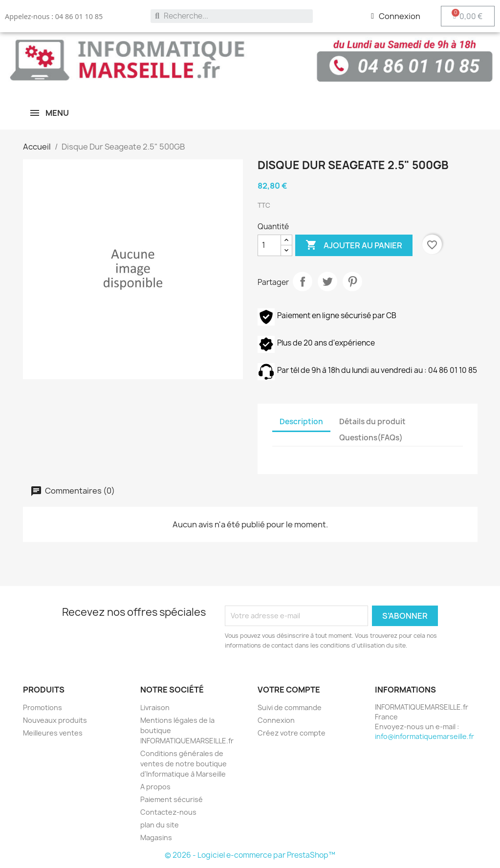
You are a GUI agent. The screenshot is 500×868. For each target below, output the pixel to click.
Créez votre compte (292, 733)
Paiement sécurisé (172, 799)
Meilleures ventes (53, 733)
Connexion (276, 720)
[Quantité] (269, 245)
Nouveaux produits (55, 720)
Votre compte (289, 690)
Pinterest (352, 282)
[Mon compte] (396, 16)
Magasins (156, 837)
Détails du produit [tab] (372, 422)
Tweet (327, 282)
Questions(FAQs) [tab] (371, 438)
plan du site (160, 825)
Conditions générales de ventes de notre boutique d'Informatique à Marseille (184, 764)
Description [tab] (301, 422)
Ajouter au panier (354, 245)
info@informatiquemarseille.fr (424, 736)
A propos (155, 787)
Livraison (155, 707)
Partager (303, 282)
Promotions (43, 707)
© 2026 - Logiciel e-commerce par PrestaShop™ (250, 855)
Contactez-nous (168, 812)
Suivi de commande (290, 707)
